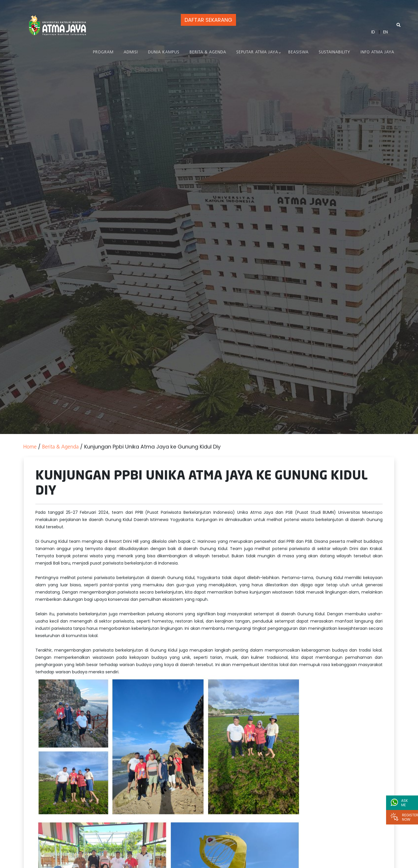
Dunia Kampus (164, 52)
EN (385, 32)
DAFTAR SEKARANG (208, 20)
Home (30, 447)
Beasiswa (298, 52)
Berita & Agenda (208, 52)
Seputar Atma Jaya (257, 52)
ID (373, 32)
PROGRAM (103, 52)
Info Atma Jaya (377, 52)
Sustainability (335, 52)
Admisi (131, 52)
